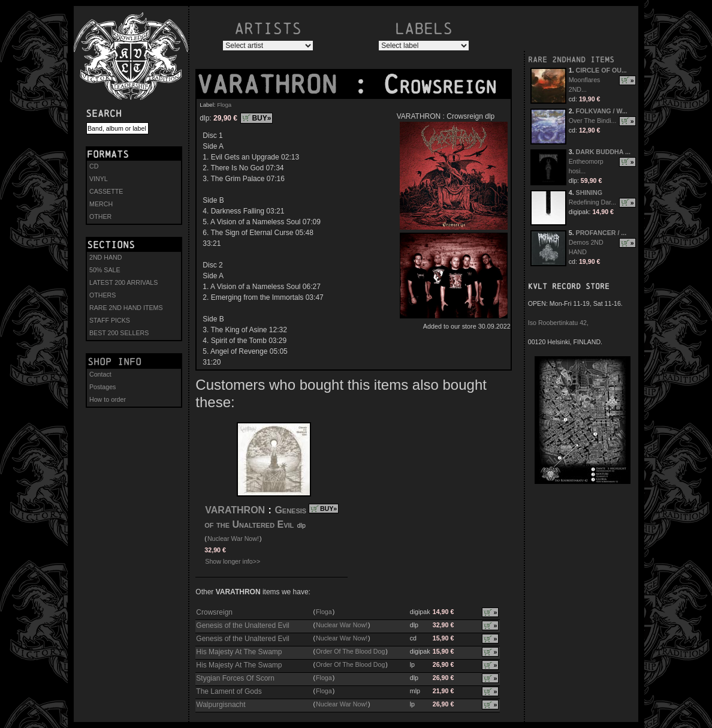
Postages (102, 387)
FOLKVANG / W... (602, 111)
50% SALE (105, 270)
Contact (100, 374)
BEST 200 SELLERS (119, 333)
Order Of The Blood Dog (350, 651)
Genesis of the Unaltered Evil (242, 625)
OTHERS (102, 295)
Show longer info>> (233, 561)
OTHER (100, 216)
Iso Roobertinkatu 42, (558, 323)
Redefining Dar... (592, 202)
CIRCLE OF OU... (601, 70)
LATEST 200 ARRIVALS (123, 282)
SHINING (589, 192)
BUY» (261, 118)
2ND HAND (105, 257)
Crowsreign (214, 612)
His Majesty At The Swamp (239, 652)
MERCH (101, 204)
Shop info (114, 362)
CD (94, 166)
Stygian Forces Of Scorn (235, 678)
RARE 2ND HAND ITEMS (126, 308)
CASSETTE (106, 191)
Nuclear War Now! (233, 539)
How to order (108, 399)
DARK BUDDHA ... (603, 152)
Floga (224, 105)
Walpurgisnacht (221, 705)
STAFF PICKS (110, 320)
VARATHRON (274, 85)
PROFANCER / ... (601, 233)
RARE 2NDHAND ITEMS (571, 60)
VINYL (99, 179)
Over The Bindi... (593, 121)
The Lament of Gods (229, 691)
